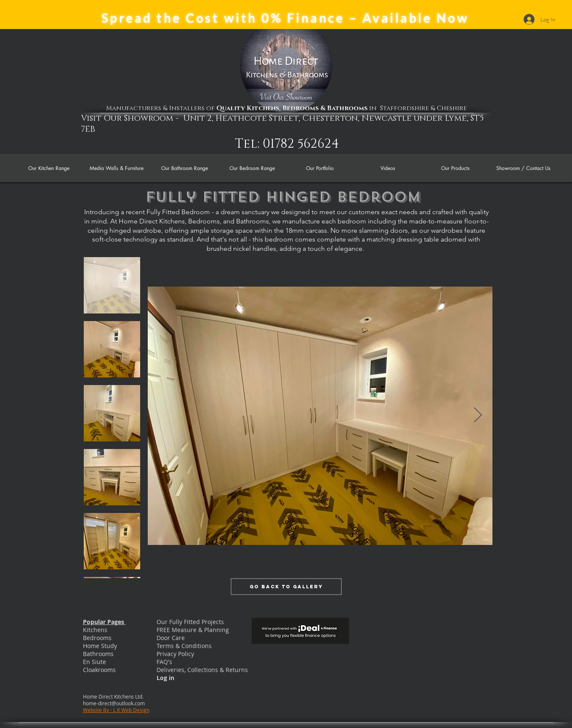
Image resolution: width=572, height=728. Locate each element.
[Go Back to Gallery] (286, 587)
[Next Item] (478, 416)
